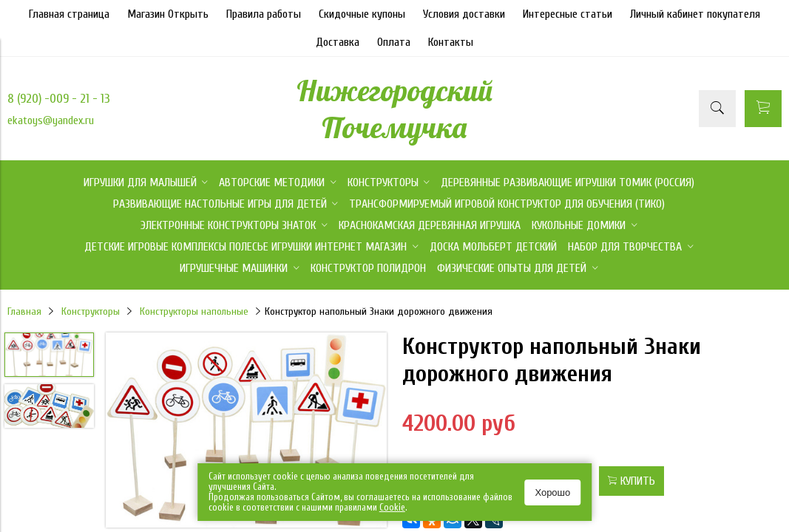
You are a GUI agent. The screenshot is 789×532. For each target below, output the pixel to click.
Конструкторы (91, 311)
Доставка (338, 42)
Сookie (392, 507)
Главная (24, 311)
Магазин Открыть (168, 14)
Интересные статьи (568, 14)
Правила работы (264, 14)
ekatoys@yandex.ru (51, 120)
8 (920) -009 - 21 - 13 (59, 99)
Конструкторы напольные (194, 311)
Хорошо (552, 492)
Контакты (451, 42)
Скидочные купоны (362, 14)
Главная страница (69, 14)
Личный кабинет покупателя (695, 14)
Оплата (394, 42)
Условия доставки (464, 14)
